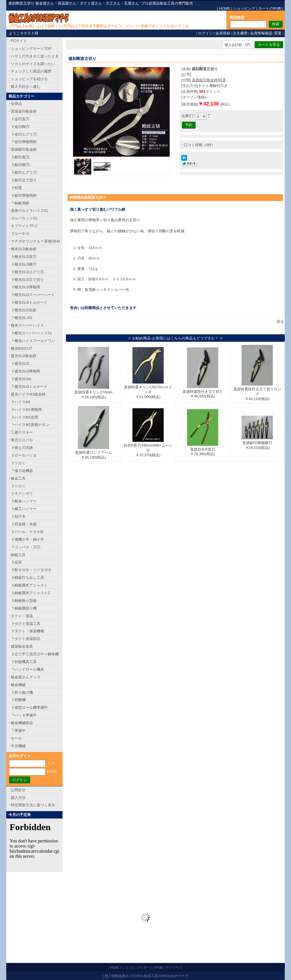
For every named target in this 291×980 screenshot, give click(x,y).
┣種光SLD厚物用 (25, 287)
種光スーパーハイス (27, 325)
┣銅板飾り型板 (24, 601)
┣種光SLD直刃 (24, 257)
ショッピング (244, 8)
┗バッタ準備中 (24, 715)
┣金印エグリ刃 (24, 134)
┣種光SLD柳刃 (24, 264)
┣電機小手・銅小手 (27, 539)
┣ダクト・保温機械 (27, 631)
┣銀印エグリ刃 (24, 172)
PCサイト (19, 41)
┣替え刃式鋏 (22, 448)
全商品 (16, 104)
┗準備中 (18, 731)
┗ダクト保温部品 (26, 639)
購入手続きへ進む (26, 87)
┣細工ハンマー (24, 509)
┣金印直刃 (20, 119)
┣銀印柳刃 (20, 165)
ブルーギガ (20, 234)
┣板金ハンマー (24, 501)
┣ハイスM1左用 (24, 417)
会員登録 (223, 33)
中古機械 (18, 746)
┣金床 (16, 562)
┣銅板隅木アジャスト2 (30, 593)
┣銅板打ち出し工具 (27, 578)
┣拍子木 (18, 516)
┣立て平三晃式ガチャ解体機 (35, 654)
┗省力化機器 (22, 471)
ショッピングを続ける (29, 79)
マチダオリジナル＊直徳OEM (35, 241)
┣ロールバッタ (24, 455)
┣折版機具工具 (24, 662)
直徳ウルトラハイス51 (29, 211)
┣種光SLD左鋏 (24, 310)
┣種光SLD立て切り (27, 280)
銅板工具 (18, 555)
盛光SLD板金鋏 (24, 356)
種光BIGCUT (21, 348)
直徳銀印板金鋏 (24, 149)
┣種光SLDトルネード (29, 302)
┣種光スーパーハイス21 (31, 333)
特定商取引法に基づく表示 (33, 805)
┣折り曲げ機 (22, 692)
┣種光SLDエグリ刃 (27, 272)
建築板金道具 (22, 646)
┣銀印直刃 (20, 157)
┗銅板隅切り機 (24, 608)
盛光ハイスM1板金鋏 (28, 394)
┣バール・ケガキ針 (27, 532)
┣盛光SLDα (21, 379)
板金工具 (18, 478)
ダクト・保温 (22, 616)
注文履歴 (240, 33)
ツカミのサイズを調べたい (33, 64)
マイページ (173, 967)
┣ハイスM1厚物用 (26, 410)
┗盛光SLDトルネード (29, 387)
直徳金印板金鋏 (24, 111)
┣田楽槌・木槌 (24, 524)
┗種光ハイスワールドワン (33, 341)
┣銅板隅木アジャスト (29, 585)
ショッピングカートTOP (31, 48)
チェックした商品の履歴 (31, 71)
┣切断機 (18, 700)
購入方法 (18, 798)
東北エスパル (22, 440)
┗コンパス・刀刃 (26, 547)
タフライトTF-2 (24, 226)
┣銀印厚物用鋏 (24, 195)
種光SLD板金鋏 (24, 249)
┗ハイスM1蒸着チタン (30, 425)
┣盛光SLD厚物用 (25, 371)
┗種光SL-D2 (22, 318)
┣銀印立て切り (24, 180)
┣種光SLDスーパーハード (33, 295)
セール (16, 738)
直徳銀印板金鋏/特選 (209, 80)
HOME (225, 8)
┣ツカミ (18, 463)
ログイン (205, 33)
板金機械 (18, 685)
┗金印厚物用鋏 (24, 142)
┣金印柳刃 (20, 127)
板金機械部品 (22, 723)
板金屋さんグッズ (26, 677)
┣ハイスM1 (21, 402)
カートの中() (270, 8)
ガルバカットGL (24, 218)
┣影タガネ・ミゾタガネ (31, 570)
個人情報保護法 (117, 976)
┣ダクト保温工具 (26, 624)
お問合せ (18, 790)
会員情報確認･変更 (266, 33)
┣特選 (16, 188)
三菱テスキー (22, 432)
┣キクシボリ (22, 493)
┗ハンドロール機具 (27, 669)
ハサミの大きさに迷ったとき (35, 56)
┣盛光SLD (20, 363)
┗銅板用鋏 (20, 203)
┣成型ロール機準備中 (29, 707)
